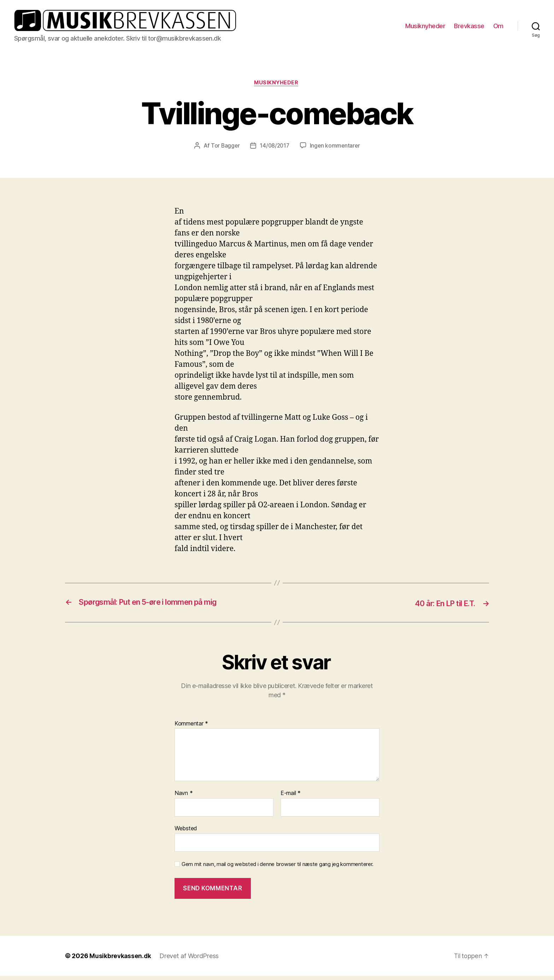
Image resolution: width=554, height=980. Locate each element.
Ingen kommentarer (336, 150)
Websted (186, 832)
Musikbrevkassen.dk (121, 960)
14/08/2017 (274, 150)
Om (498, 28)
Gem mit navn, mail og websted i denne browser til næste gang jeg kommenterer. (278, 868)
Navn (184, 797)
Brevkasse (469, 28)
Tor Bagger (224, 150)
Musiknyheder (425, 28)
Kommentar (191, 728)
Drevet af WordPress (190, 960)
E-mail (291, 797)
